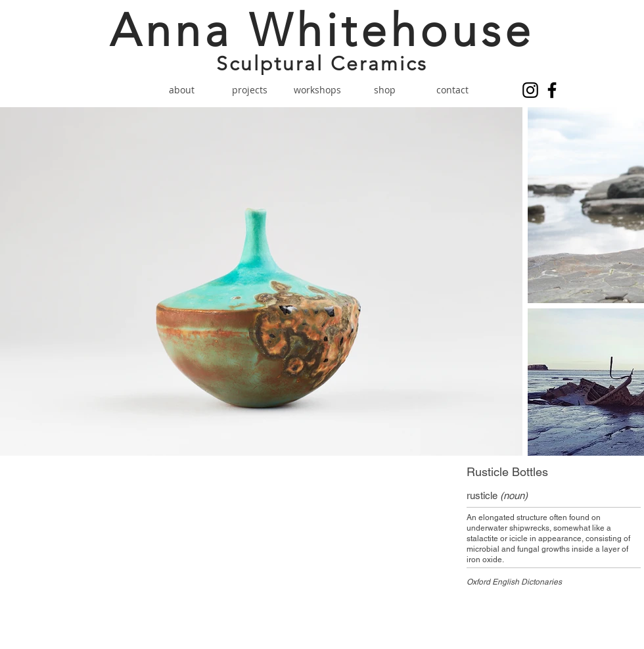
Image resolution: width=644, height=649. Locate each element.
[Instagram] (530, 90)
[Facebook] (552, 90)
